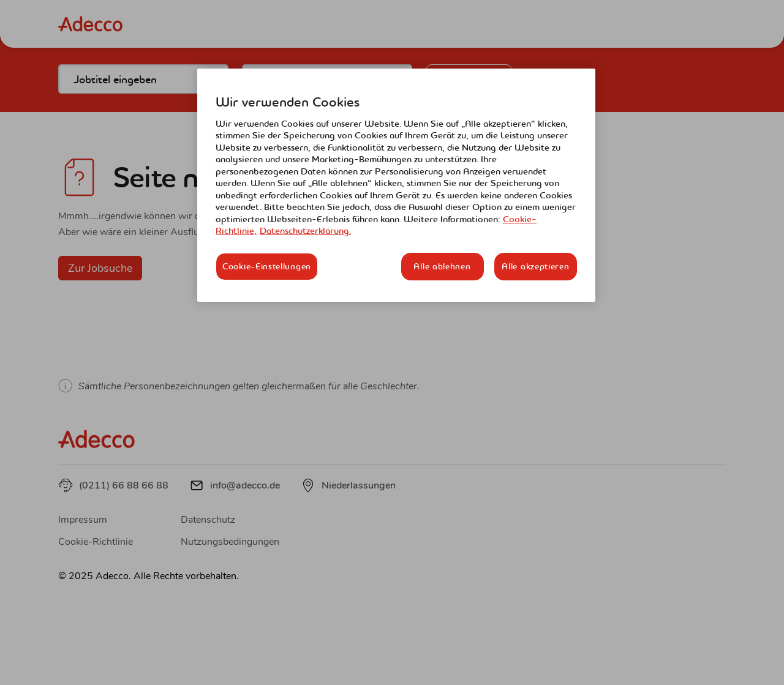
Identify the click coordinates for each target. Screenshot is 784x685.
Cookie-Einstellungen (267, 266)
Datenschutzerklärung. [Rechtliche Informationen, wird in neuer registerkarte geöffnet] (305, 231)
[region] (396, 185)
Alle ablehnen (442, 266)
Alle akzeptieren (535, 266)
